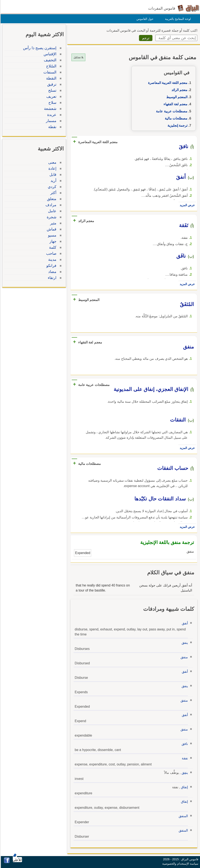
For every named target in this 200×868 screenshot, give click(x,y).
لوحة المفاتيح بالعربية (177, 19)
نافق (184, 744)
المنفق (183, 816)
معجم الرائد (179, 90)
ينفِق (184, 773)
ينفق (184, 643)
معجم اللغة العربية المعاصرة (167, 83)
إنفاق (184, 787)
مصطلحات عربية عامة (171, 111)
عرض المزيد (187, 205)
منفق (184, 657)
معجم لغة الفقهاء (175, 104)
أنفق (184, 623)
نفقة (184, 758)
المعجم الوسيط (176, 97)
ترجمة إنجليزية (177, 125)
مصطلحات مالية (175, 118)
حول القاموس (144, 19)
